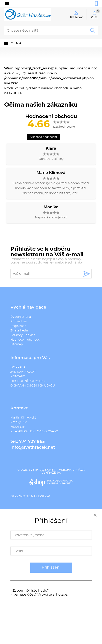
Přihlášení (51, 568)
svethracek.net (42, 470)
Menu (16, 43)
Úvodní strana (21, 317)
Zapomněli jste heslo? (31, 591)
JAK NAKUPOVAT (23, 372)
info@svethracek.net (33, 447)
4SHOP (65, 484)
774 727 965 (32, 442)
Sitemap (17, 344)
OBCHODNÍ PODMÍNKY (28, 381)
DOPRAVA (18, 367)
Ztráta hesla (19, 331)
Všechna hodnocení (44, 137)
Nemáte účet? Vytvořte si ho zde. (40, 595)
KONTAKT (18, 377)
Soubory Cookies (23, 335)
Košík (95, 14)
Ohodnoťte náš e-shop (30, 496)
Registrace (18, 326)
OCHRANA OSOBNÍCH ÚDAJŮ (33, 386)
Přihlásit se (18, 321)
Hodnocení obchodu (25, 340)
